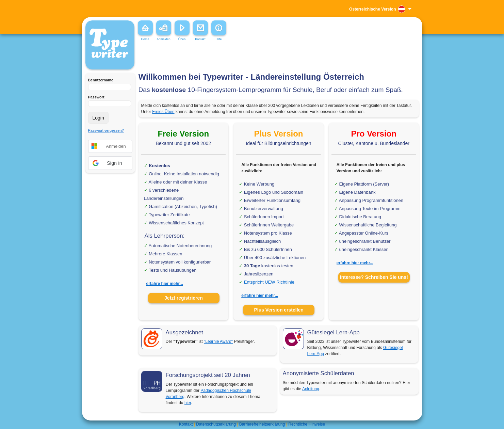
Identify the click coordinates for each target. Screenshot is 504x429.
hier (188, 403)
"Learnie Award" (218, 341)
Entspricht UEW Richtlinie (269, 282)
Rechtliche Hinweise (307, 424)
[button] (110, 163)
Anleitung (311, 389)
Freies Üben (163, 112)
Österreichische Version (372, 9)
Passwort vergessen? (106, 130)
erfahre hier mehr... (165, 284)
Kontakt (186, 424)
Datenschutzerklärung (216, 424)
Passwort (96, 97)
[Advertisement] (240, 58)
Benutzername (101, 80)
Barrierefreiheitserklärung (262, 424)
